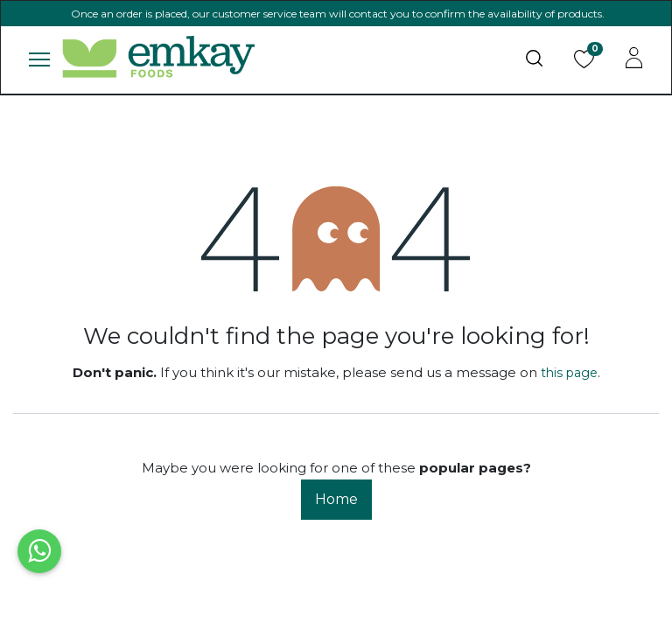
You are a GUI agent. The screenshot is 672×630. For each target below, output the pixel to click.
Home (336, 499)
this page (569, 373)
